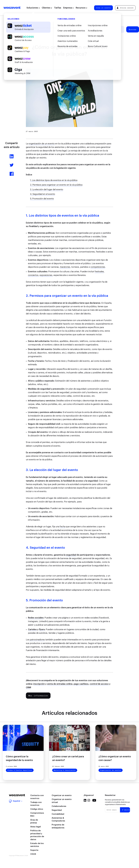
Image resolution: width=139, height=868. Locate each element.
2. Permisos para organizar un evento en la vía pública (56, 185)
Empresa (68, 8)
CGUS (33, 854)
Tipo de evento (69, 28)
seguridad (71, 555)
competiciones (98, 267)
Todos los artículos (19, 28)
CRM (28, 688)
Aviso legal (36, 827)
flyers (42, 630)
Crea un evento (103, 8)
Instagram (89, 800)
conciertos (33, 275)
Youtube (94, 800)
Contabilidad (58, 814)
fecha (63, 527)
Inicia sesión (125, 8)
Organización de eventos (45, 28)
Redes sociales (36, 618)
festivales (99, 272)
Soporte (34, 850)
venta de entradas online (60, 684)
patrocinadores (37, 640)
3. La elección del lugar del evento (47, 190)
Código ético (37, 809)
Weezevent (12, 8)
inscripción (39, 684)
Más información (38, 696)
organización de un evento (42, 144)
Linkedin (85, 800)
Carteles (32, 630)
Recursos (81, 8)
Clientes (47, 8)
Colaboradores (59, 806)
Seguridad (57, 810)
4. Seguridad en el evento (43, 194)
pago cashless (81, 684)
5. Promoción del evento (42, 199)
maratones (65, 267)
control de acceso (99, 684)
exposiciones (46, 275)
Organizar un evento (62, 795)
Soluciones (33, 8)
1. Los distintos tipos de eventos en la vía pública (54, 180)
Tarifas (58, 8)
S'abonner (126, 810)
